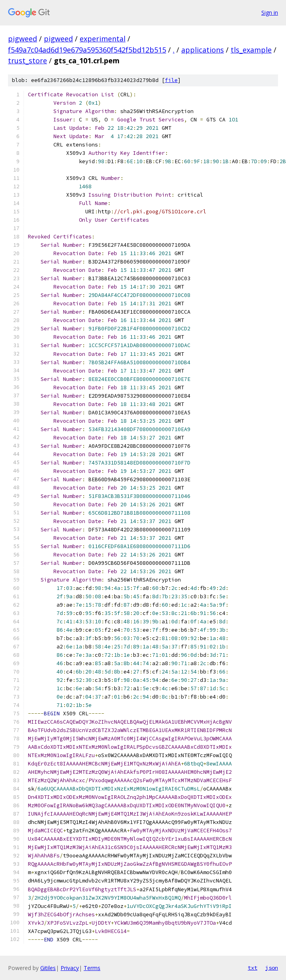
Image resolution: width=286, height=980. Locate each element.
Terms (92, 968)
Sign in (270, 13)
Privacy (70, 968)
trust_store (27, 61)
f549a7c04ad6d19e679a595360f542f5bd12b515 (87, 50)
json (272, 968)
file (171, 80)
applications (203, 50)
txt (253, 968)
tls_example (251, 50)
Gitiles (48, 968)
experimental (103, 39)
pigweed (23, 39)
